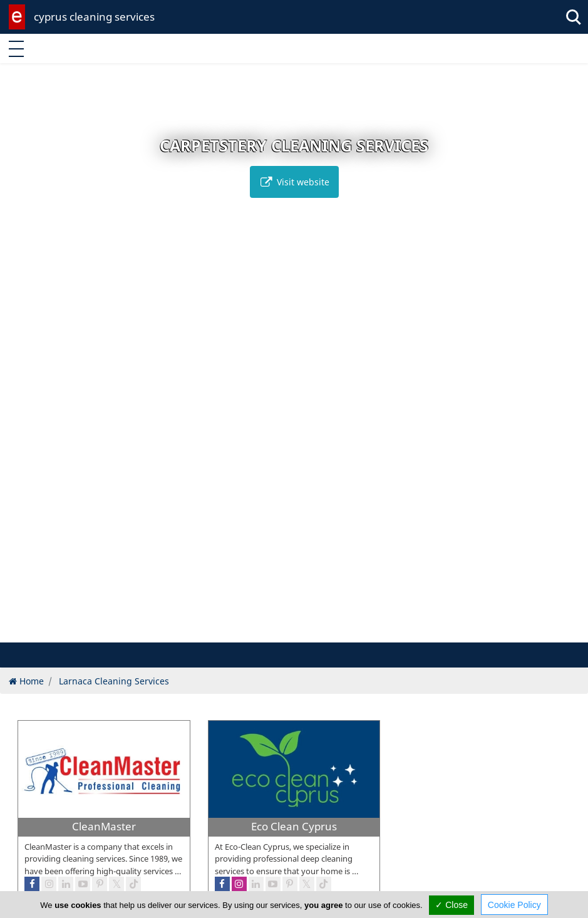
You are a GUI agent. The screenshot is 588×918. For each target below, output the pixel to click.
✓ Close (451, 905)
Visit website (294, 182)
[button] (275, 631)
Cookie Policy (514, 905)
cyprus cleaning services (94, 17)
